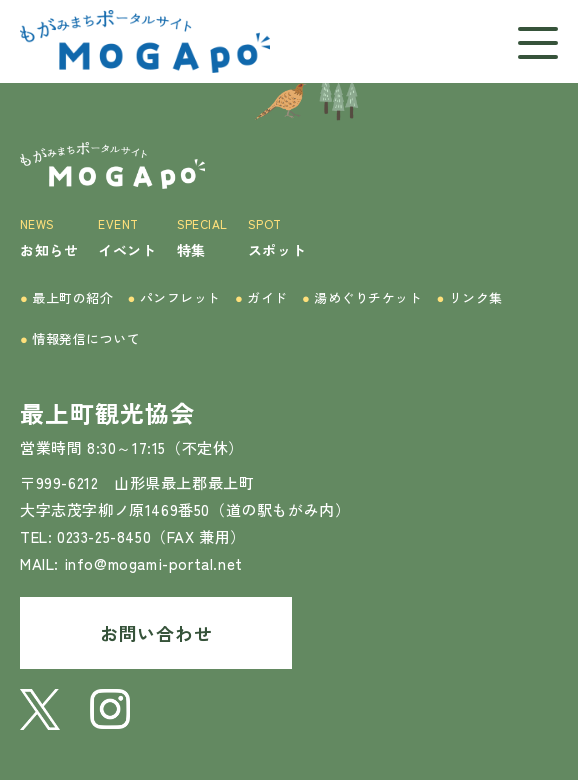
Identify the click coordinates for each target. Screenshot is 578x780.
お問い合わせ (156, 633)
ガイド (261, 297)
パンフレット (175, 297)
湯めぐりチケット (362, 297)
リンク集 (469, 297)
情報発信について (80, 338)
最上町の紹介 (67, 297)
